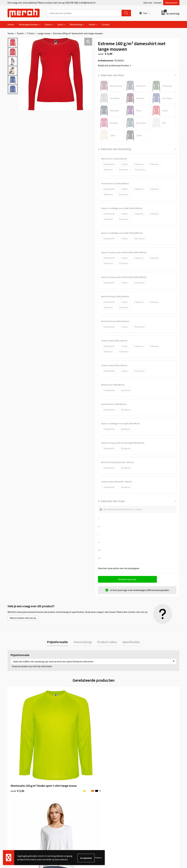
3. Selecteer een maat (111, 501)
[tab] (60, 642)
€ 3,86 (146, 742)
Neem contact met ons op (23, 618)
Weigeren (98, 858)
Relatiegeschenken (29, 24)
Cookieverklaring (148, 794)
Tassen (48, 24)
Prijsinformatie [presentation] (60, 642)
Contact (158, 3)
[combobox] (84, 13)
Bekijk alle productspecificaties (114, 65)
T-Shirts (31, 33)
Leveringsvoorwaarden (151, 790)
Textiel (92, 24)
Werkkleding (76, 24)
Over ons (148, 3)
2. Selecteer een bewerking (115, 149)
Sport (60, 24)
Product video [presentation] (106, 642)
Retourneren (103, 790)
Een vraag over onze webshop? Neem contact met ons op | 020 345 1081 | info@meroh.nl (52, 3)
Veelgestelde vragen (65, 794)
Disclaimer (145, 803)
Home (11, 24)
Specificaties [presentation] (129, 642)
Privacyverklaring (148, 799)
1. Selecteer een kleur (111, 75)
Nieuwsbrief (171, 3)
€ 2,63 (104, 742)
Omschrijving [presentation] (83, 642)
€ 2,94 (60, 742)
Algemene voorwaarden (151, 785)
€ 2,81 (18, 742)
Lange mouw (44, 33)
